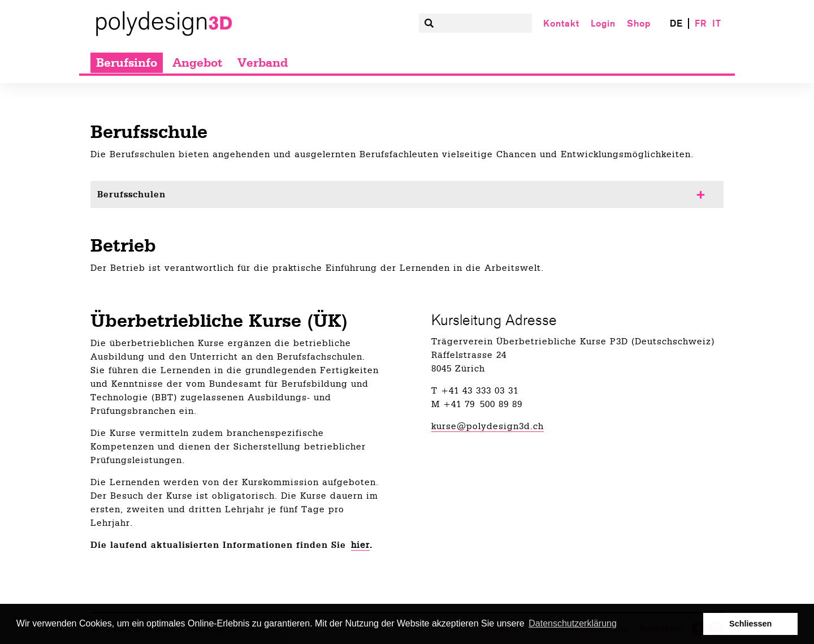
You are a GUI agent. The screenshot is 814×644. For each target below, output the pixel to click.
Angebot (197, 63)
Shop (639, 23)
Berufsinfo (127, 63)
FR (701, 23)
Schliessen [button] (750, 624)
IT (717, 23)
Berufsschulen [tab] (131, 195)
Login (603, 23)
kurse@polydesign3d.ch (488, 426)
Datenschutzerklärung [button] (573, 623)
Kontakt (561, 23)
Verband (263, 63)
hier (360, 545)
